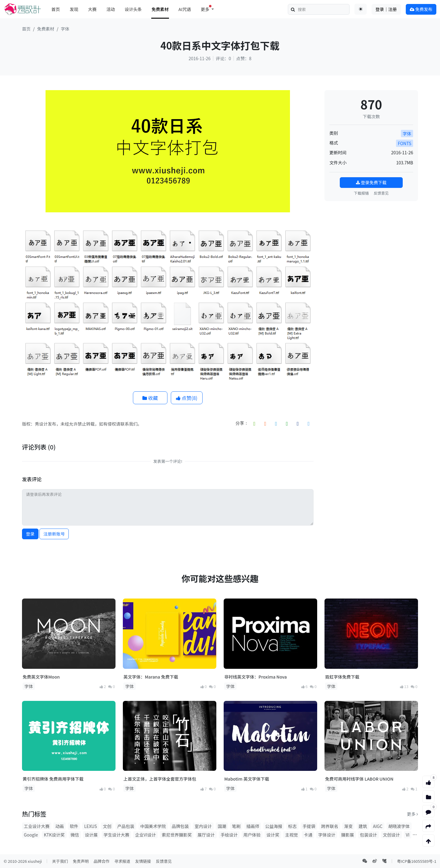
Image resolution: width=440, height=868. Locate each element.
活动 (111, 9)
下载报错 (361, 193)
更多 (413, 814)
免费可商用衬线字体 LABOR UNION (359, 779)
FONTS (405, 143)
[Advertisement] (371, 244)
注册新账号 (54, 534)
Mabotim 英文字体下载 (247, 779)
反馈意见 (381, 193)
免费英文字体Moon (41, 677)
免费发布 (421, 9)
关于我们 (60, 861)
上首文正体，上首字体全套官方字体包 (160, 779)
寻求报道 (122, 861)
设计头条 (133, 9)
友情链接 (143, 861)
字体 (65, 29)
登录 (30, 534)
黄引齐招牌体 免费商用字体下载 (53, 779)
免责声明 (81, 861)
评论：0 (223, 58)
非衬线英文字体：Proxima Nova (256, 677)
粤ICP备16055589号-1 (417, 861)
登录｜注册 (386, 9)
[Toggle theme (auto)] (361, 9)
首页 (56, 9)
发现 (74, 9)
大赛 (92, 9)
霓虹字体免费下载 (342, 677)
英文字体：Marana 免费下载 (151, 677)
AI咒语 (185, 9)
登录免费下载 (371, 182)
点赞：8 (244, 58)
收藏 (150, 398)
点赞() (187, 398)
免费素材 (160, 9)
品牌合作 (101, 861)
